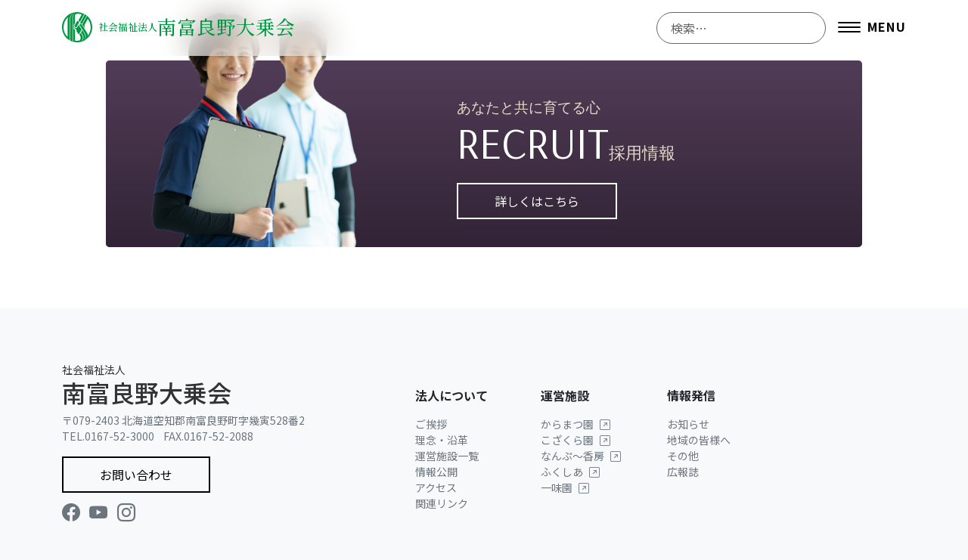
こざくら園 (576, 440)
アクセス (436, 487)
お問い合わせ (136, 475)
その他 (683, 456)
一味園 (565, 487)
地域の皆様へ (699, 440)
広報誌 (683, 472)
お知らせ (688, 424)
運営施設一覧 (447, 456)
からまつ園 (576, 424)
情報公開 (436, 472)
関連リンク (442, 503)
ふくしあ (570, 472)
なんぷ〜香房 (581, 456)
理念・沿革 (442, 440)
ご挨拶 (431, 424)
